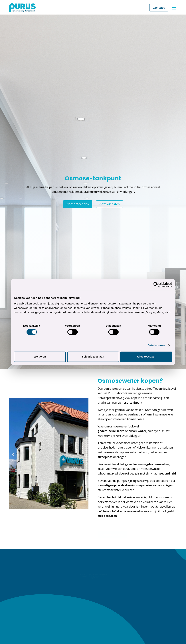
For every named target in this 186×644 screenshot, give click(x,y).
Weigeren (40, 357)
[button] (13, 454)
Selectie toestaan (93, 357)
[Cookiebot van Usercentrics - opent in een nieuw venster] (156, 285)
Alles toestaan (146, 357)
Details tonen (156, 345)
